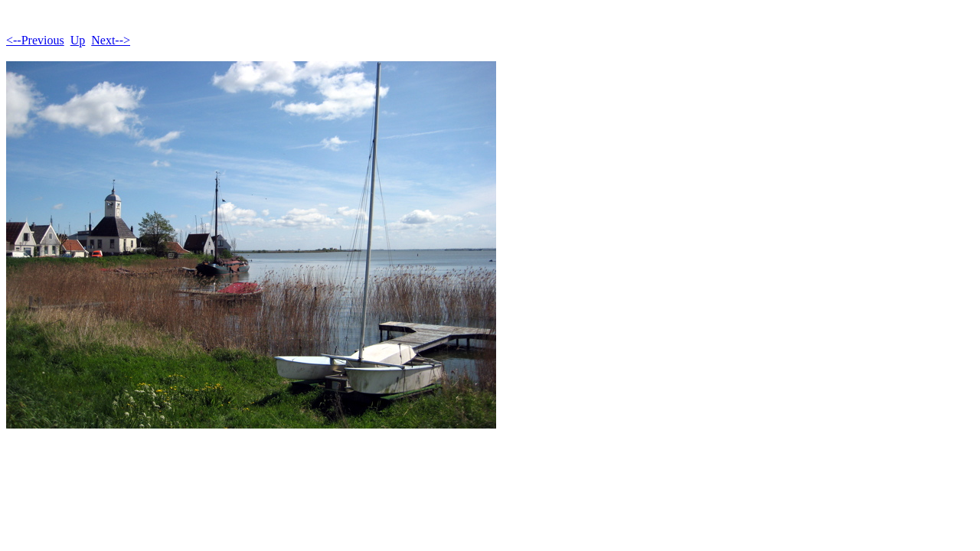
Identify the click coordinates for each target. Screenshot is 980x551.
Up (78, 40)
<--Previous (35, 40)
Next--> (111, 40)
